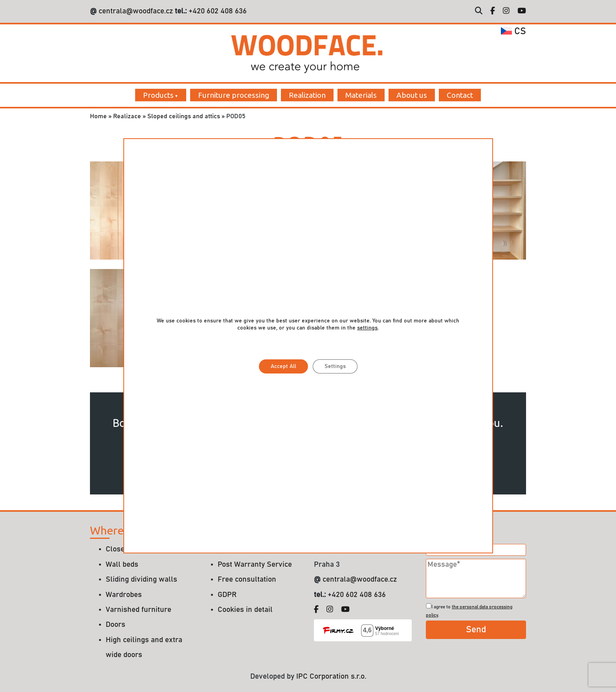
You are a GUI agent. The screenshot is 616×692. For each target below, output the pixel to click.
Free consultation (247, 579)
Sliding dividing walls (141, 579)
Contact (460, 95)
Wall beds (122, 565)
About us (412, 95)
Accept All (283, 366)
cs (513, 31)
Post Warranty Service (255, 565)
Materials (361, 95)
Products (158, 95)
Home (98, 116)
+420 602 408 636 (217, 11)
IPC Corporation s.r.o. (331, 676)
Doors (115, 625)
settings (367, 328)
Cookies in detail (245, 610)
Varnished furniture (138, 610)
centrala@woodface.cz (136, 11)
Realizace (127, 116)
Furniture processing (234, 95)
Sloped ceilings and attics (184, 116)
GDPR (227, 595)
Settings (335, 366)
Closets (118, 549)
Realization (307, 95)
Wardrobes (124, 595)
